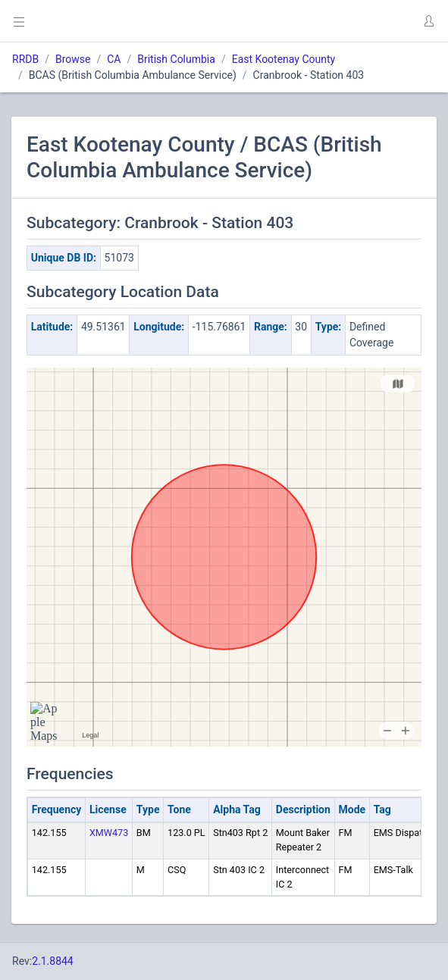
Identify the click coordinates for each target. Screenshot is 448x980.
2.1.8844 (53, 961)
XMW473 (109, 833)
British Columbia (176, 59)
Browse (73, 59)
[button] (428, 21)
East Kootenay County (284, 59)
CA (114, 59)
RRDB (25, 59)
